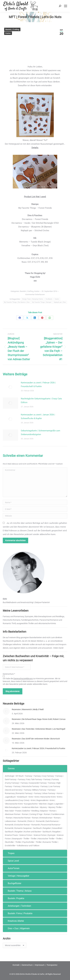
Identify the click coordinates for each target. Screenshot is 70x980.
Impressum (40, 965)
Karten (8, 33)
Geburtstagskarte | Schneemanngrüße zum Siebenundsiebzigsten (40, 433)
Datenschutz (27, 965)
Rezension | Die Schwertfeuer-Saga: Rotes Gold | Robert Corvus (39, 719)
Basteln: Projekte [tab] (14, 898)
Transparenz (52, 965)
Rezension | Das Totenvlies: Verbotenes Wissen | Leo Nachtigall (38, 729)
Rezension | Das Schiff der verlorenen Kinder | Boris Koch (36, 739)
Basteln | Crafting (12, 30)
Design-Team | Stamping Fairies (33, 299)
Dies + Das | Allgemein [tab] (17, 928)
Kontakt (16, 965)
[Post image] (10, 387)
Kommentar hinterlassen (35, 294)
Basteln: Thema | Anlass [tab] (18, 891)
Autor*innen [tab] (12, 868)
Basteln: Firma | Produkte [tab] (18, 913)
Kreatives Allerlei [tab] (14, 921)
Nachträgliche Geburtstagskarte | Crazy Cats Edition (41, 401)
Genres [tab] (9, 769)
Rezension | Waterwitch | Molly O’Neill (28, 709)
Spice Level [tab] (11, 861)
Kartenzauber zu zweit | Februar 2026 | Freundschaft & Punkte (38, 384)
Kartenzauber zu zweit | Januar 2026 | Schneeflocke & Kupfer (38, 417)
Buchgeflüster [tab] (13, 883)
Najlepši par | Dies (60, 302)
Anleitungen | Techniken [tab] (18, 906)
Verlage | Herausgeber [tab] (17, 876)
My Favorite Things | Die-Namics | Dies (17, 302)
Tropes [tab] (9, 853)
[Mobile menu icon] (66, 6)
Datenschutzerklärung (23, 679)
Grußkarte (49, 299)
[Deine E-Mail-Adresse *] (17, 667)
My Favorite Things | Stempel (42, 302)
